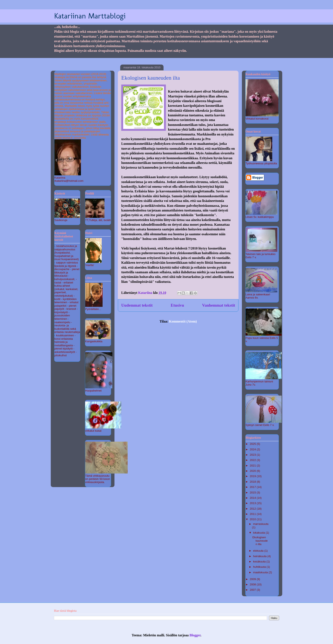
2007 (253, 590)
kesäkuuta (260, 562)
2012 (253, 509)
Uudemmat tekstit (137, 305)
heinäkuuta (260, 556)
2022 (253, 460)
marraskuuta (261, 524)
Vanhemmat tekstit (219, 305)
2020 (253, 471)
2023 (253, 455)
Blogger (195, 635)
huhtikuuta (260, 567)
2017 (253, 487)
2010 (253, 519)
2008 (253, 584)
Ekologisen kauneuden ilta (151, 78)
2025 (253, 444)
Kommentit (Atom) (183, 321)
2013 (253, 503)
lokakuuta (259, 533)
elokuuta (259, 551)
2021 (253, 466)
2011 (253, 514)
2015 (253, 493)
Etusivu (177, 305)
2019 (253, 476)
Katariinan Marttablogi (90, 16)
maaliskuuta (261, 572)
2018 (253, 482)
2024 (253, 449)
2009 (253, 579)
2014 (253, 498)
